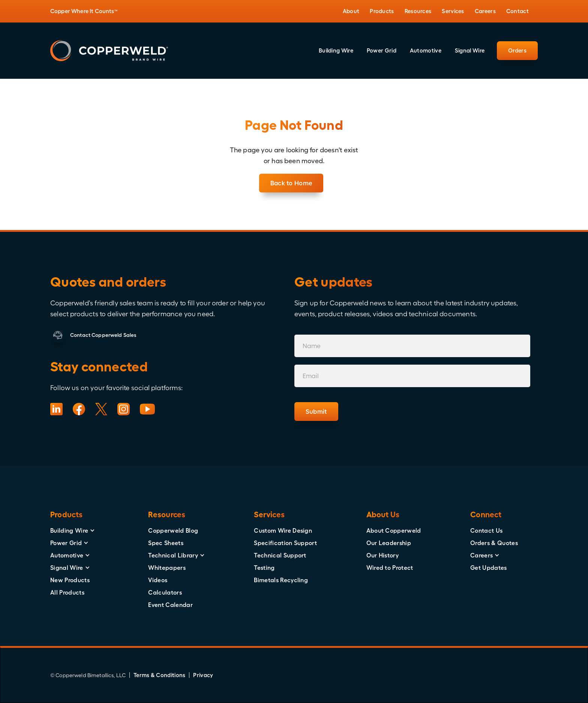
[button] (351, 11)
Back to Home (291, 183)
